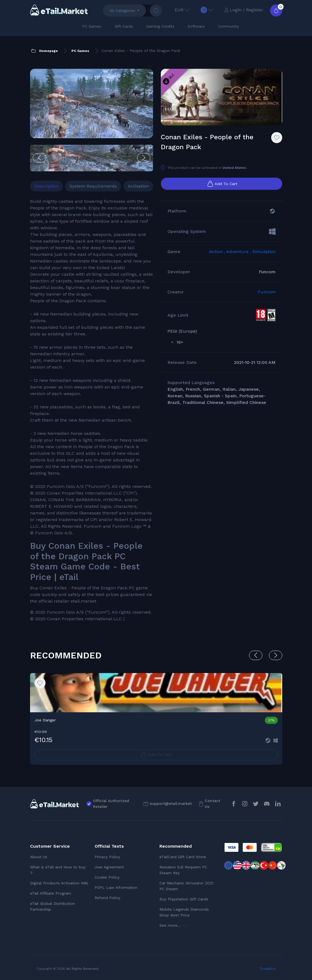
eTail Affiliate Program (51, 893)
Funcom (267, 292)
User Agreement (109, 867)
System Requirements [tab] (93, 186)
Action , (218, 252)
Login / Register (244, 10)
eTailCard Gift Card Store (183, 857)
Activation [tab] (138, 186)
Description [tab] (46, 186)
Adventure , (239, 252)
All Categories (122, 10)
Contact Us (212, 804)
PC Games (92, 26)
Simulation (264, 252)
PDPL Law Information (116, 887)
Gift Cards (124, 26)
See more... (173, 925)
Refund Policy (107, 898)
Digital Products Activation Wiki (59, 883)
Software (196, 26)
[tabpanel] (92, 410)
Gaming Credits (160, 26)
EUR (182, 10)
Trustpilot (268, 969)
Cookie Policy (107, 877)
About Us (39, 857)
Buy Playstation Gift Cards (184, 899)
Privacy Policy (107, 857)
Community (228, 26)
